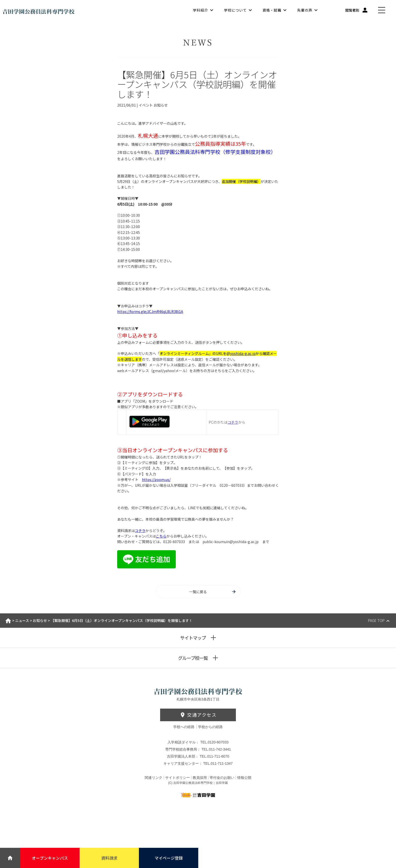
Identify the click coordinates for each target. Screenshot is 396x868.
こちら (161, 536)
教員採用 (200, 778)
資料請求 (109, 858)
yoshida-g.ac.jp (243, 353)
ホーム (8, 621)
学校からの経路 (210, 727)
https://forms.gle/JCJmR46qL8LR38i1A (150, 311)
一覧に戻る (213, 592)
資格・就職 (272, 10)
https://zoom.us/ (156, 479)
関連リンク (154, 778)
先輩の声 (305, 10)
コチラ (233, 422)
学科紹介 (201, 10)
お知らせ (40, 620)
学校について (235, 10)
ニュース (22, 620)
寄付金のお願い (222, 778)
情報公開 (244, 778)
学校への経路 (184, 727)
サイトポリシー (178, 778)
